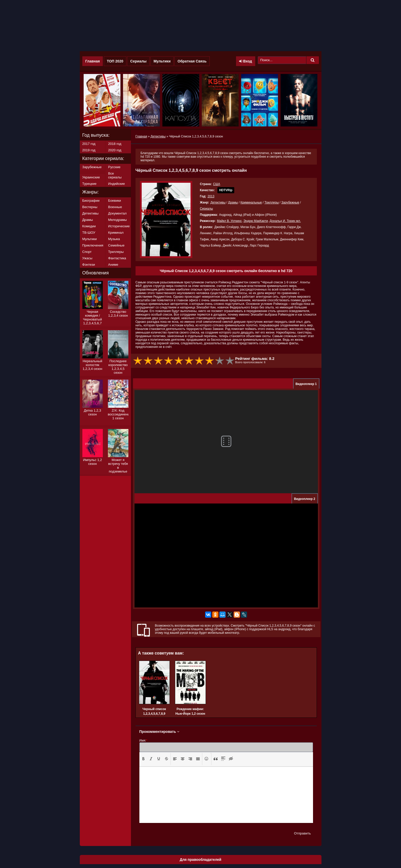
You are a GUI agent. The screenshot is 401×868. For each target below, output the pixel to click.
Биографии (91, 201)
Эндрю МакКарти (256, 221)
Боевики (115, 201)
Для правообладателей (201, 860)
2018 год (115, 144)
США (217, 184)
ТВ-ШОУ (89, 233)
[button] (143, 759)
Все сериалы (115, 175)
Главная (93, 61)
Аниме (113, 265)
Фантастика (117, 258)
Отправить (302, 833)
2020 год (115, 150)
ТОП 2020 (115, 61)
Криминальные (251, 202)
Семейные (116, 245)
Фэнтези (89, 265)
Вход (246, 61)
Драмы (233, 202)
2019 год (89, 150)
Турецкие (90, 184)
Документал (117, 213)
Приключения (93, 245)
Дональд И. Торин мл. (285, 221)
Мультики (162, 61)
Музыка (114, 239)
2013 (211, 196)
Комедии (89, 226)
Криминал (116, 233)
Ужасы (87, 258)
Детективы (218, 202)
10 (230, 361)
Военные (115, 207)
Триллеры (272, 202)
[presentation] (143, 759)
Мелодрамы (118, 220)
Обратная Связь (192, 61)
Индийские (116, 184)
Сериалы (138, 61)
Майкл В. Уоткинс (229, 221)
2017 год (89, 144)
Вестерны (90, 207)
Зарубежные (290, 202)
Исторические (119, 226)
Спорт (87, 252)
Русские (114, 167)
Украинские (91, 177)
